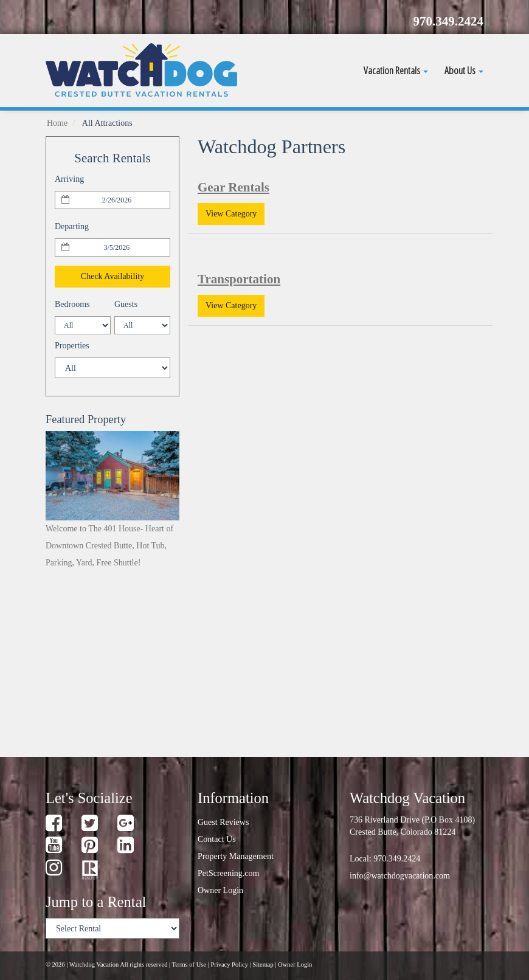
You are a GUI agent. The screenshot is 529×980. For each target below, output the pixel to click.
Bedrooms (72, 304)
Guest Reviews (223, 822)
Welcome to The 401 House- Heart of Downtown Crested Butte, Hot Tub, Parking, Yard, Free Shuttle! (109, 546)
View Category (231, 214)
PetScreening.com (228, 873)
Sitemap (263, 964)
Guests (126, 304)
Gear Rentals (233, 187)
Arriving (69, 179)
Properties (72, 346)
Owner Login (220, 890)
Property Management (236, 856)
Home (57, 123)
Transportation (239, 279)
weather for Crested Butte (109, 725)
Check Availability (112, 276)
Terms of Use (189, 964)
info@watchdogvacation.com (400, 876)
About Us (464, 70)
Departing (72, 226)
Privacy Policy (229, 964)
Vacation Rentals (396, 70)
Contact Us (217, 839)
